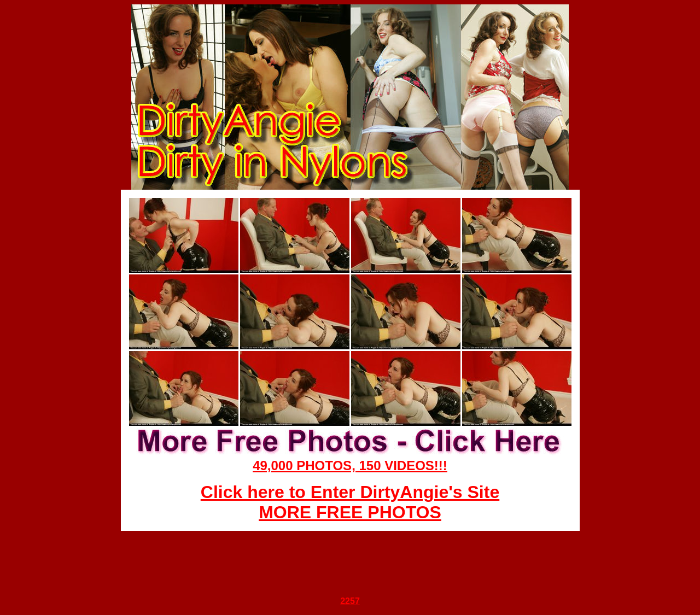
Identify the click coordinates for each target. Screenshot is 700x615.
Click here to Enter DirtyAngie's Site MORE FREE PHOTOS (350, 502)
